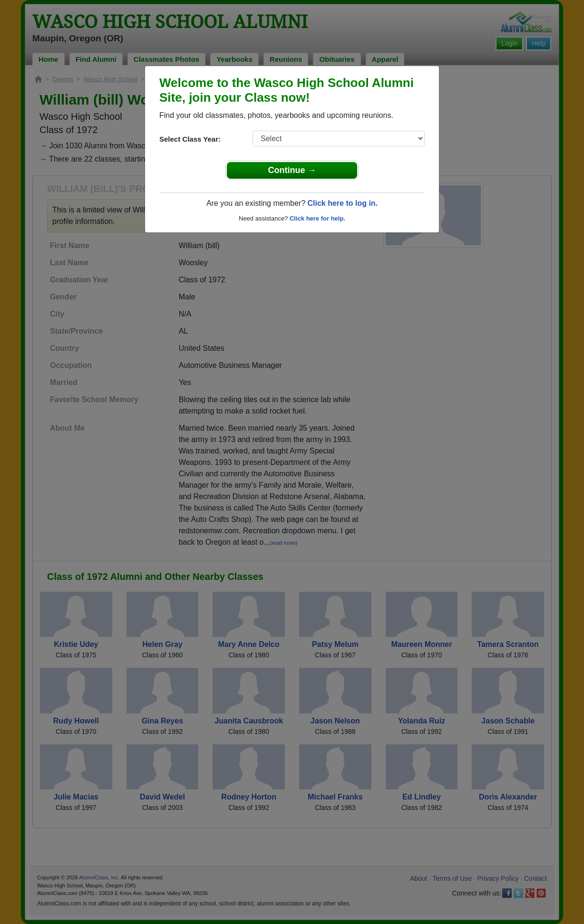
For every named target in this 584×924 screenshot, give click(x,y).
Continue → (292, 170)
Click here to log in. (342, 203)
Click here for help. (317, 218)
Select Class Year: (190, 139)
